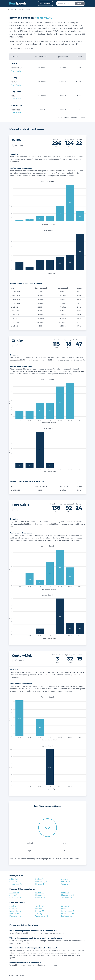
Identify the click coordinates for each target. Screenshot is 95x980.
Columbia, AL (14, 882)
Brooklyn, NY (14, 906)
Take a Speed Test (45, 3)
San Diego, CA (41, 914)
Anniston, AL (14, 893)
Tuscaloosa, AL (67, 898)
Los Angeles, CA (15, 911)
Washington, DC (42, 916)
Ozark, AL (65, 879)
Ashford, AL (14, 879)
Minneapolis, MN (68, 914)
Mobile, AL (65, 893)
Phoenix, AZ (40, 909)
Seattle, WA (40, 906)
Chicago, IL (14, 909)
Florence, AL (40, 895)
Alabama (18, 10)
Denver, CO (40, 911)
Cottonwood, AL (16, 884)
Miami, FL (65, 909)
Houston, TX (14, 914)
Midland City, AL (41, 882)
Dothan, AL (40, 879)
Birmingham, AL (16, 898)
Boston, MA (66, 906)
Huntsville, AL (41, 898)
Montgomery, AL (68, 895)
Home (11, 10)
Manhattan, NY (15, 916)
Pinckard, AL (66, 882)
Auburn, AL (14, 895)
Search (80, 3)
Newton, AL (40, 884)
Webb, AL (65, 884)
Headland (26, 10)
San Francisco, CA (68, 911)
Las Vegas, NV (67, 916)
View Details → (17, 71)
